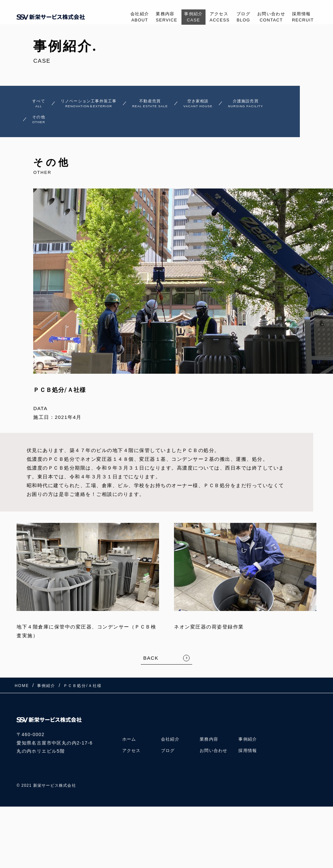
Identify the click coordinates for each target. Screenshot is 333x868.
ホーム (130, 741)
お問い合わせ (266, 17)
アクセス (208, 17)
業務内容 (149, 17)
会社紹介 (119, 17)
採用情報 (301, 17)
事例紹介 (179, 17)
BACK (151, 666)
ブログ (235, 17)
